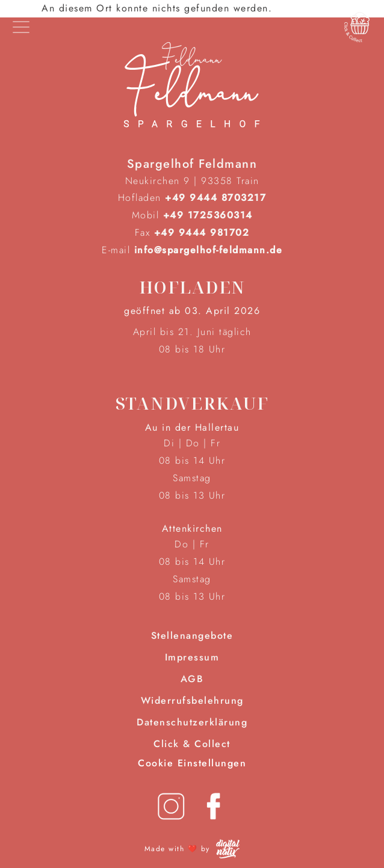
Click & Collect (192, 744)
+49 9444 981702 (202, 232)
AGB (192, 679)
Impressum (192, 657)
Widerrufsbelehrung (192, 700)
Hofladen (192, 287)
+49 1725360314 (208, 215)
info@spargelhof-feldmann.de (209, 250)
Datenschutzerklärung (192, 722)
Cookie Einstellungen (192, 763)
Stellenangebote (192, 636)
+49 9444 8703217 (215, 198)
